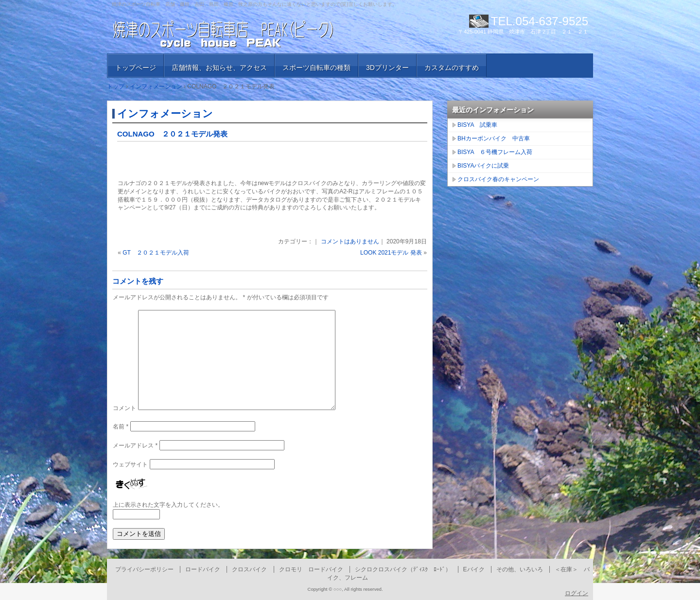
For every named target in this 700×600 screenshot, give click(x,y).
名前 (121, 427)
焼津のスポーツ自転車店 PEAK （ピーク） (224, 34)
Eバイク (474, 569)
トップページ (136, 68)
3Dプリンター (387, 68)
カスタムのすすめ (452, 68)
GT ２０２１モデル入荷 (156, 253)
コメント (124, 408)
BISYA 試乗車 (477, 125)
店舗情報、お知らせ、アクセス (219, 68)
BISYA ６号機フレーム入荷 (495, 152)
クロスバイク (249, 569)
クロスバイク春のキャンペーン (498, 179)
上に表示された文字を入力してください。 (168, 505)
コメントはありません (350, 241)
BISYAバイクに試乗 (483, 166)
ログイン (577, 593)
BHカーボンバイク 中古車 (494, 138)
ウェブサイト (130, 464)
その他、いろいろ (520, 569)
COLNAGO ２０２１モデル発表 (172, 134)
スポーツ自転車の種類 (316, 68)
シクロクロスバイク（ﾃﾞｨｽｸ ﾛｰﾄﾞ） (403, 569)
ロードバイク (203, 569)
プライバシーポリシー (144, 569)
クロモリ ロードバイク (311, 569)
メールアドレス (135, 446)
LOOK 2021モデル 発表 (391, 253)
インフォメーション (165, 113)
